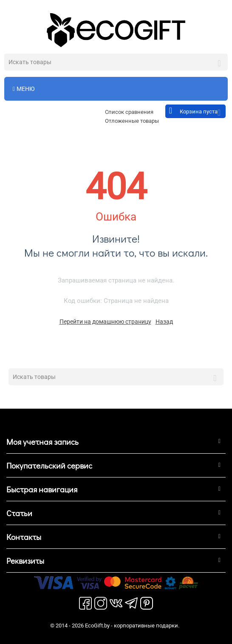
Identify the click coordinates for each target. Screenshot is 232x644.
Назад (164, 322)
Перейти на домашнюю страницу (105, 322)
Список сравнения (129, 112)
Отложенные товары (132, 121)
